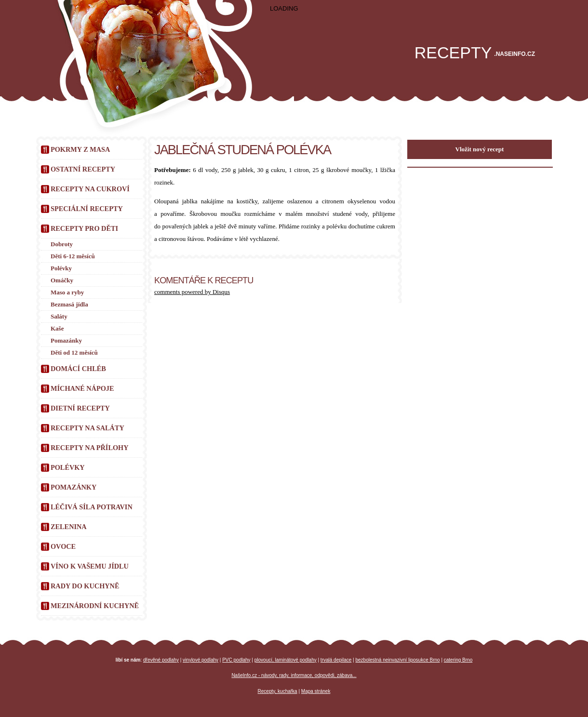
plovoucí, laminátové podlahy (286, 660)
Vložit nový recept (480, 149)
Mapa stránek (316, 691)
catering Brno (458, 660)
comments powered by (192, 292)
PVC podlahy (236, 660)
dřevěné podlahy (161, 660)
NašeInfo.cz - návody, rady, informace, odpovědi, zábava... (294, 675)
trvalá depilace (336, 660)
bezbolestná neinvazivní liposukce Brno (398, 660)
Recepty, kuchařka (278, 691)
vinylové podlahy (200, 660)
